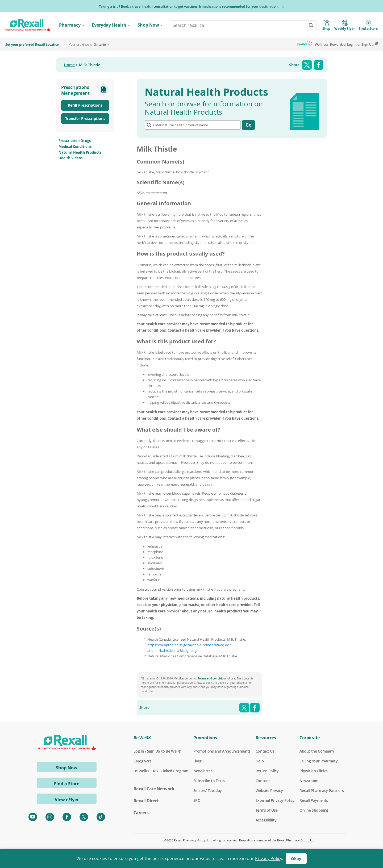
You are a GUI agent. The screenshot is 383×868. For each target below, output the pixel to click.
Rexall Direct (146, 801)
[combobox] (243, 25)
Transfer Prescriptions (85, 118)
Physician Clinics (314, 771)
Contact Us (265, 751)
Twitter (307, 65)
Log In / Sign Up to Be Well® (157, 751)
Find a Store (67, 784)
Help (260, 761)
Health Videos (70, 158)
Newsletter (203, 771)
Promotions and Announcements (222, 751)
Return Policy (267, 771)
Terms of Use (267, 810)
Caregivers (143, 761)
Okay (296, 859)
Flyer (197, 761)
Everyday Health (109, 25)
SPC (197, 800)
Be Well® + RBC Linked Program (161, 771)
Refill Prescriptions (85, 105)
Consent (263, 781)
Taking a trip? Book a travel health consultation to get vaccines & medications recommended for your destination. (189, 7)
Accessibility (266, 820)
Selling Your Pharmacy (319, 761)
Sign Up (368, 45)
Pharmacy (70, 25)
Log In (352, 45)
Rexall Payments (314, 800)
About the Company (317, 751)
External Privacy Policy (275, 800)
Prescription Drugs (75, 141)
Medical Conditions (75, 147)
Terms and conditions (212, 678)
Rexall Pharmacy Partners (322, 791)
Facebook (319, 65)
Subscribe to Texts (209, 781)
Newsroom (309, 781)
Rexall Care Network (154, 789)
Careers (141, 813)
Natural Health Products (80, 152)
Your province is (87, 45)
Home (69, 65)
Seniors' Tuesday (208, 791)
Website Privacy (269, 791)
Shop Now (148, 25)
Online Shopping (314, 810)
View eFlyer (67, 800)
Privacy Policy (268, 858)
